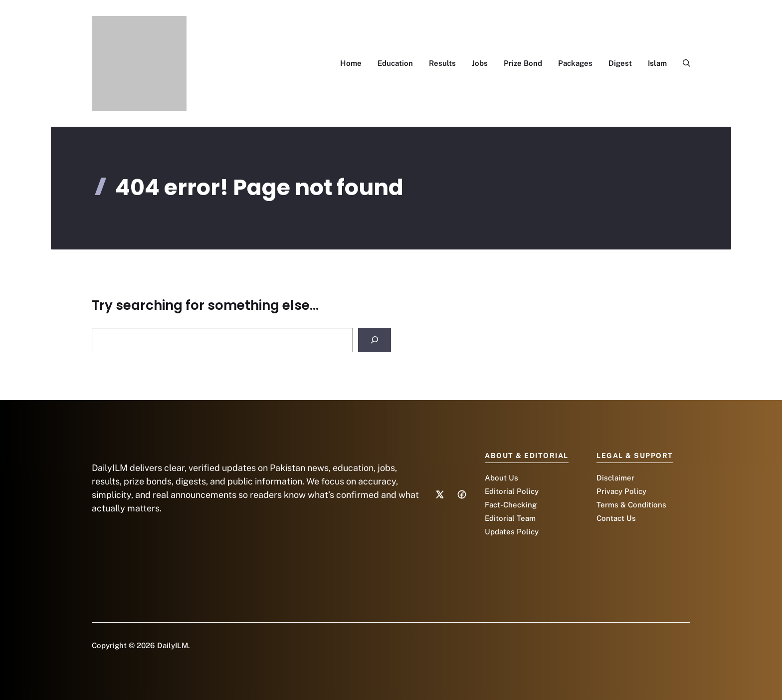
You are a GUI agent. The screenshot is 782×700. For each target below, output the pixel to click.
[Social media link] (440, 494)
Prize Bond (523, 63)
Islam (657, 63)
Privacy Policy (621, 491)
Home (351, 63)
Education (395, 63)
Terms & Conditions (631, 505)
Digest (620, 63)
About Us (501, 478)
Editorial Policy (512, 491)
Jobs (480, 63)
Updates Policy (512, 532)
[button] (683, 63)
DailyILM (173, 645)
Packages (575, 63)
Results (442, 63)
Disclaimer (615, 478)
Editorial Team (510, 518)
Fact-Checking (511, 505)
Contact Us (616, 518)
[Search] (375, 340)
